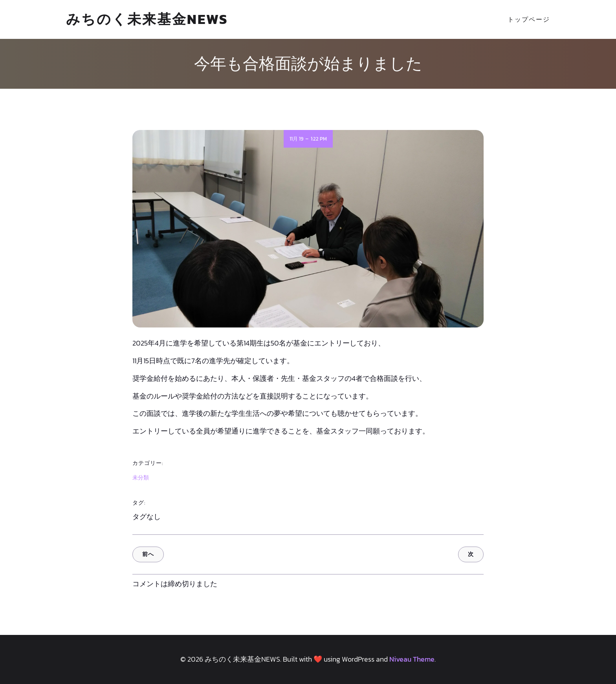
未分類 (141, 478)
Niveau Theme (412, 659)
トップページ (529, 19)
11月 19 (296, 139)
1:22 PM (319, 139)
